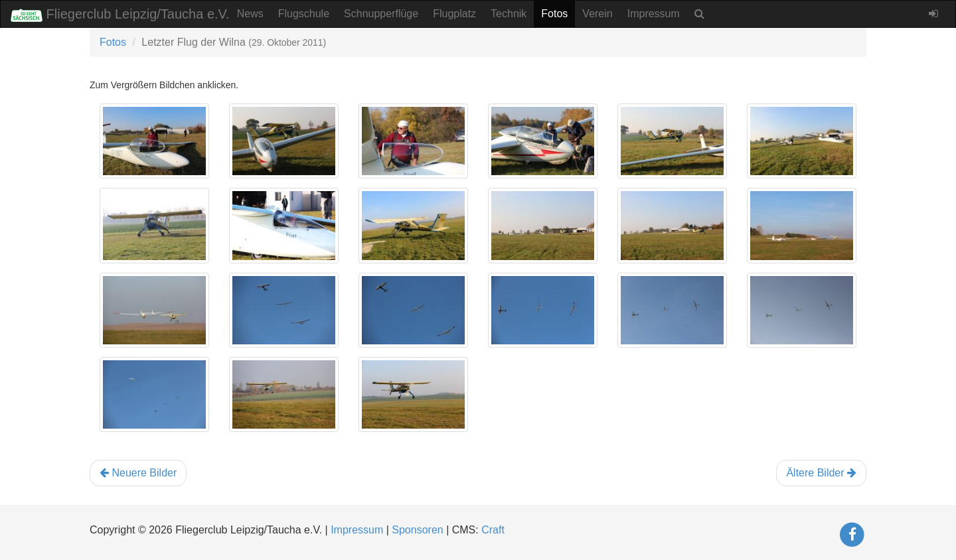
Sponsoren (417, 530)
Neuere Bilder (138, 473)
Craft (493, 530)
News (250, 14)
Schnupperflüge (381, 14)
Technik (509, 14)
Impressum (654, 14)
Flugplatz (454, 14)
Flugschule (304, 14)
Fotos (554, 14)
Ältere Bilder (821, 473)
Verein (597, 14)
